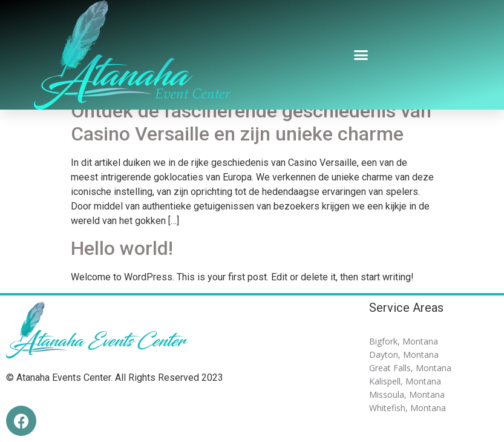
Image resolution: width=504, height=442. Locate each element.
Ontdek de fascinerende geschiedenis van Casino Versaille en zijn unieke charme (251, 122)
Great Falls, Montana (410, 368)
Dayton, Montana (404, 355)
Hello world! (122, 248)
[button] (361, 55)
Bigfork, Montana (404, 341)
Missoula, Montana (407, 394)
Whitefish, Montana (407, 408)
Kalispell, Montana (405, 381)
